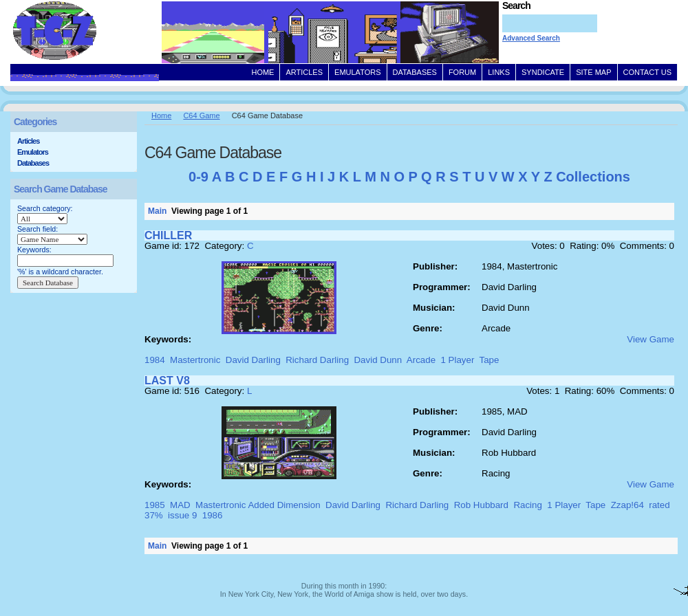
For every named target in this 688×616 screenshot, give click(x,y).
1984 (155, 360)
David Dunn (378, 360)
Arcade (421, 360)
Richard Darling (317, 360)
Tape (490, 360)
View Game (651, 339)
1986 (213, 515)
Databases (33, 163)
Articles (28, 141)
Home (161, 115)
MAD (180, 505)
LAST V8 (167, 381)
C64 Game (201, 115)
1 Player (457, 360)
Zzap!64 (627, 505)
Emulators (33, 152)
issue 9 (182, 515)
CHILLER (168, 235)
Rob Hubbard (481, 505)
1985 (155, 505)
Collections (593, 177)
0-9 (198, 177)
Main (157, 211)
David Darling (253, 360)
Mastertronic (195, 360)
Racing (528, 505)
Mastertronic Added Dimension (258, 505)
